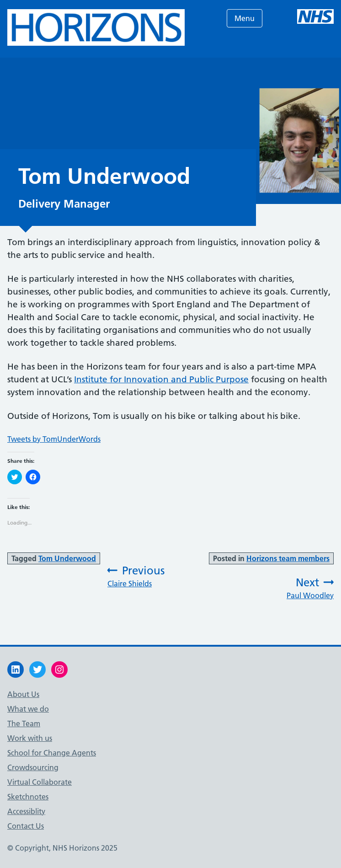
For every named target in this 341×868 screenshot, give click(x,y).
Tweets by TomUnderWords (54, 439)
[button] (96, 27)
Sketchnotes (28, 797)
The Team (24, 723)
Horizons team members (288, 558)
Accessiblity (26, 811)
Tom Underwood (67, 558)
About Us (23, 694)
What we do (28, 709)
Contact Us (26, 826)
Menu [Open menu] (245, 18)
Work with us (30, 738)
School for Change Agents (52, 753)
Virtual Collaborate (40, 782)
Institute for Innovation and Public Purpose (161, 379)
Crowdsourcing (33, 767)
